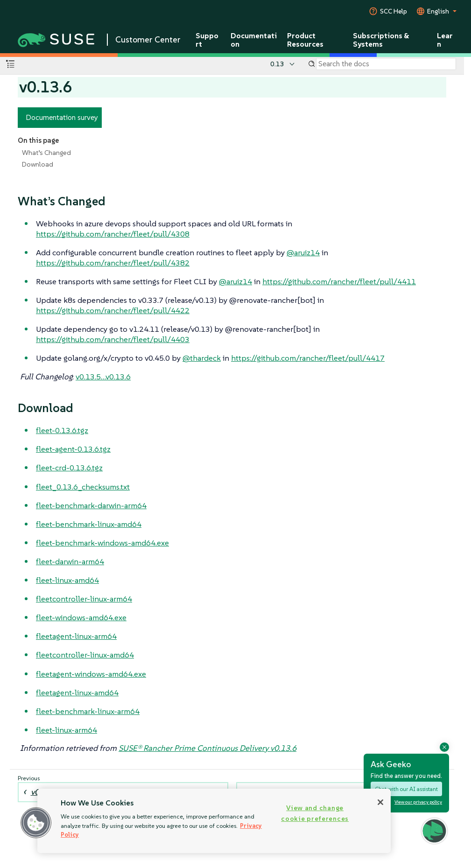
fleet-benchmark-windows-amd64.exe (102, 543)
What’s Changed (46, 153)
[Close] (380, 802)
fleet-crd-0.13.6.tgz (69, 468)
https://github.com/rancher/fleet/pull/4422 (113, 310)
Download (38, 164)
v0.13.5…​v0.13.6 (103, 377)
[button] (434, 831)
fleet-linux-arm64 (67, 730)
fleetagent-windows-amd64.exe (91, 674)
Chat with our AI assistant (406, 789)
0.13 (277, 64)
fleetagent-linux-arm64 (76, 636)
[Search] (386, 64)
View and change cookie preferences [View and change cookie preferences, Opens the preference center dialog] (315, 813)
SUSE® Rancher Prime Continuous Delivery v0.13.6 (207, 748)
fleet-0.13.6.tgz (62, 430)
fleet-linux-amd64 (67, 580)
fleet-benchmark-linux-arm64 (88, 711)
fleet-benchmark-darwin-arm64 (91, 505)
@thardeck (202, 358)
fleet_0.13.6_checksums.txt (83, 487)
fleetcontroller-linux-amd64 (85, 655)
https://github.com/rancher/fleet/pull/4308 (113, 234)
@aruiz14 (303, 252)
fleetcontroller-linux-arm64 (84, 599)
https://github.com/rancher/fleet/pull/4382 (113, 263)
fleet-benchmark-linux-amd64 (89, 524)
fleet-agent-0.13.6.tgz (73, 449)
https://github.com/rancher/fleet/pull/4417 (308, 358)
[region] (214, 821)
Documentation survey (62, 117)
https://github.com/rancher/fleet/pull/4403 (113, 339)
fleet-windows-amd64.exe (81, 617)
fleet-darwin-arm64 (70, 561)
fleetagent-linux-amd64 (77, 693)
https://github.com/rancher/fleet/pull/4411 (339, 281)
